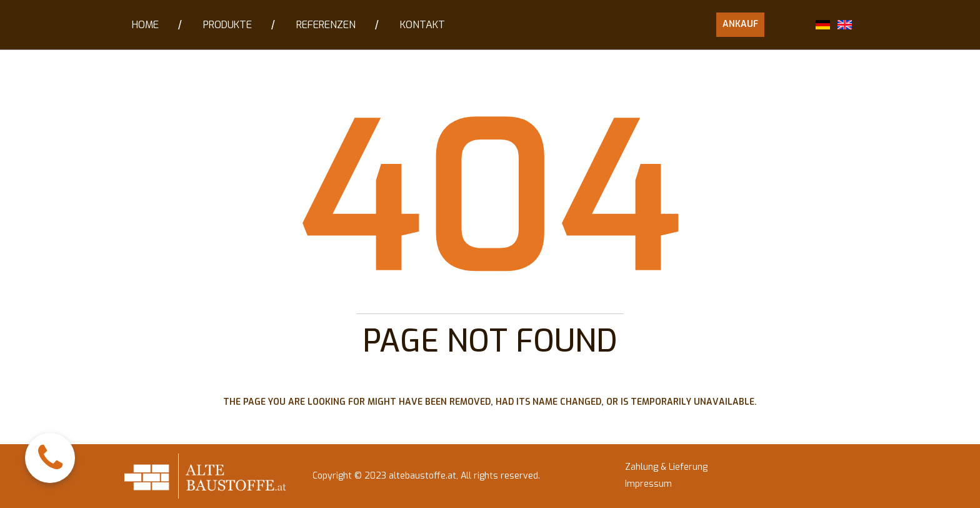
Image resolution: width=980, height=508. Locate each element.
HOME (145, 25)
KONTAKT (422, 25)
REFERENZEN (326, 25)
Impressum (648, 484)
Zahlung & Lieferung (666, 467)
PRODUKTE (227, 25)
